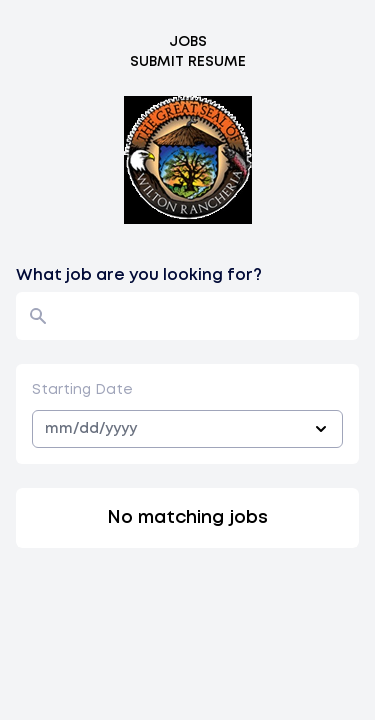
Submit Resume (188, 62)
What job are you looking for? (139, 275)
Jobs (188, 42)
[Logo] (188, 160)
